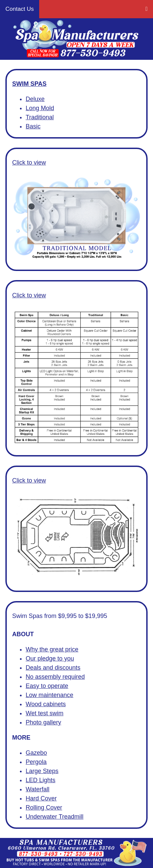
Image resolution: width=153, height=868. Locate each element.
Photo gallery (43, 722)
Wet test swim (45, 713)
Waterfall (37, 789)
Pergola (36, 762)
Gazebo (36, 753)
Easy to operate (47, 686)
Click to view (29, 163)
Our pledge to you (50, 659)
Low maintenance (49, 695)
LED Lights (41, 780)
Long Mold (40, 108)
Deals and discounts (53, 668)
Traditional (40, 117)
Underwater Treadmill (55, 817)
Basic (33, 126)
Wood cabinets (46, 704)
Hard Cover (41, 798)
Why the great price (52, 649)
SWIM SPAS (29, 84)
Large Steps (42, 771)
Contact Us (20, 9)
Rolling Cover (44, 808)
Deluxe (35, 99)
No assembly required (55, 677)
